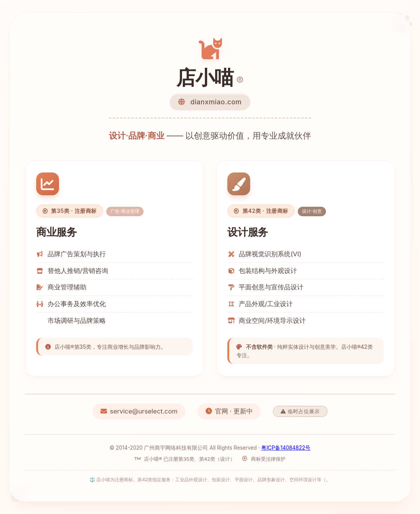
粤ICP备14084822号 (286, 448)
